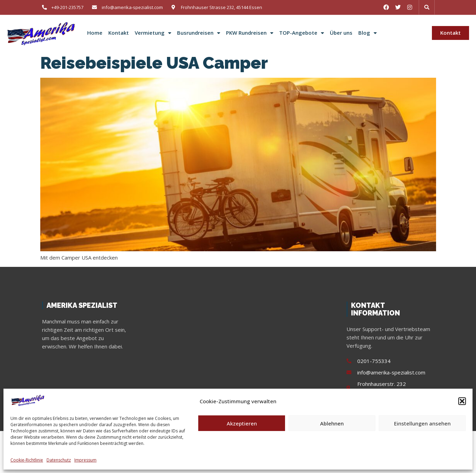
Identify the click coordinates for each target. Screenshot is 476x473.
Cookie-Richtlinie (27, 460)
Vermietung (153, 33)
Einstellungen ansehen (422, 423)
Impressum (85, 460)
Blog (368, 33)
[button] (462, 401)
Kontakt (119, 33)
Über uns (341, 33)
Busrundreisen (199, 33)
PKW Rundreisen (250, 33)
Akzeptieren (242, 423)
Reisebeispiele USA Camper (154, 63)
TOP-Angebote (302, 33)
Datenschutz (59, 460)
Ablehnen (332, 423)
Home (95, 33)
